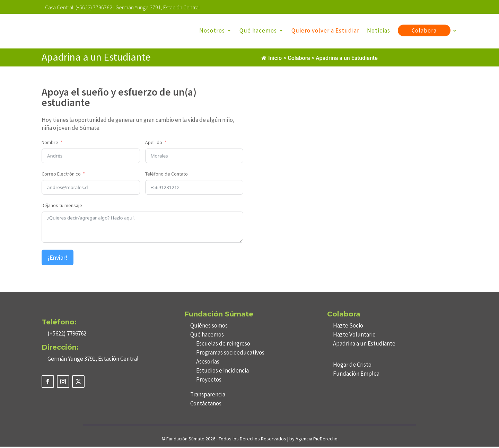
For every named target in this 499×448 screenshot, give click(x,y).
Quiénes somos (209, 327)
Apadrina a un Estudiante (364, 345)
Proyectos (209, 381)
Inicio (272, 59)
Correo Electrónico (61, 175)
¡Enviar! (58, 259)
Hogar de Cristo (352, 366)
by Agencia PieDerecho (313, 440)
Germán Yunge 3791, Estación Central (158, 7)
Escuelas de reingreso (223, 345)
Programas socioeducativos (230, 354)
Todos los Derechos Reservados (253, 440)
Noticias (379, 30)
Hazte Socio (348, 327)
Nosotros (212, 30)
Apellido (154, 144)
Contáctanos (206, 405)
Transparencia (208, 396)
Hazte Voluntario (354, 336)
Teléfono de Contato (167, 175)
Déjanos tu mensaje (62, 207)
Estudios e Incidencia (222, 372)
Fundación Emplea (356, 375)
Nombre (50, 144)
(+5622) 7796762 (94, 7)
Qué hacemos (258, 30)
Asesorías (208, 363)
